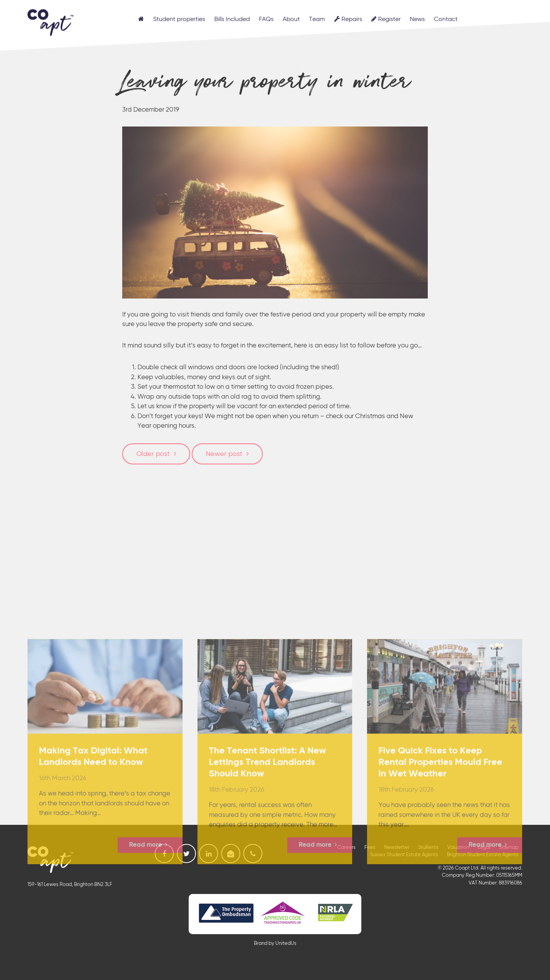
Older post (153, 454)
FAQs (266, 19)
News (417, 19)
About (291, 19)
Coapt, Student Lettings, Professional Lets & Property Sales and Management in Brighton (50, 21)
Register (386, 19)
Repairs (348, 19)
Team (317, 19)
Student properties (179, 19)
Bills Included (232, 19)
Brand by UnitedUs (275, 943)
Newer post (224, 454)
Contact (446, 19)
